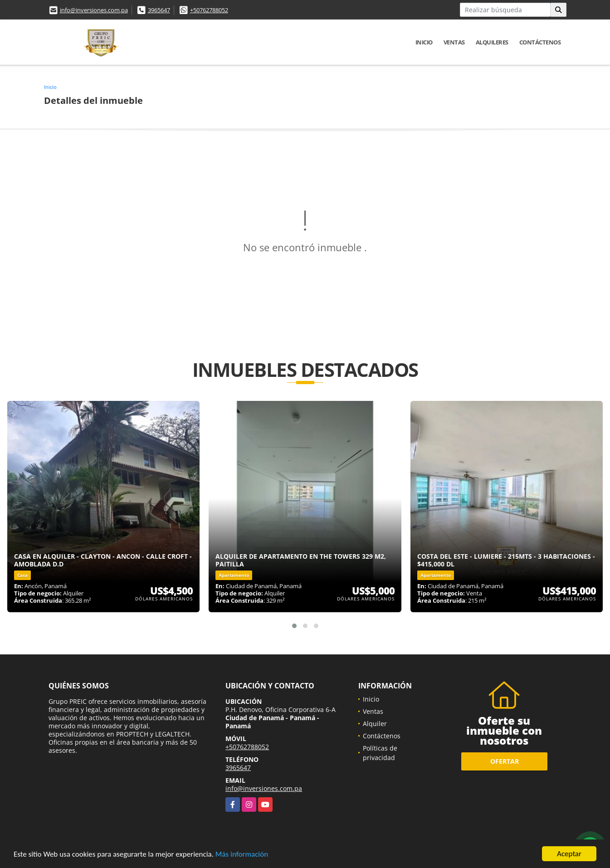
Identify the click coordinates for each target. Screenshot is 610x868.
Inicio (424, 42)
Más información (242, 854)
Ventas (454, 42)
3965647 (159, 10)
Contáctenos (540, 42)
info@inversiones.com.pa (94, 10)
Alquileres (492, 42)
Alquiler (375, 724)
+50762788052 (209, 10)
